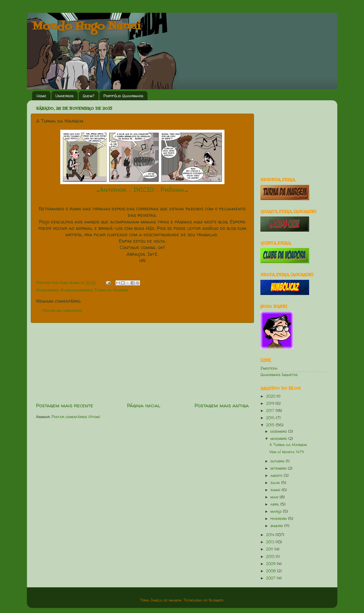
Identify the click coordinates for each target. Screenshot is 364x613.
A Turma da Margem (288, 445)
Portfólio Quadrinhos (123, 96)
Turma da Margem (111, 290)
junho (276, 490)
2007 (271, 578)
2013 (271, 542)
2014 (271, 535)
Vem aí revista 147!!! (287, 452)
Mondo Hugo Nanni (86, 27)
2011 (270, 549)
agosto (277, 476)
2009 (271, 564)
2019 (271, 403)
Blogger (216, 600)
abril (275, 504)
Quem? (88, 96)
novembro (279, 439)
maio (275, 497)
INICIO (144, 190)
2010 (271, 557)
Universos (65, 96)
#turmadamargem (76, 290)
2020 (271, 396)
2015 (271, 425)
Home (42, 96)
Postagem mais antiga (222, 405)
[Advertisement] (142, 362)
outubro (278, 461)
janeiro (277, 526)
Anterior (113, 190)
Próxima (173, 190)
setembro (279, 468)
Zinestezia (269, 368)
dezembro (279, 431)
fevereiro (279, 519)
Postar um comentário (62, 311)
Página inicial (144, 405)
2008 (272, 571)
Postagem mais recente (65, 405)
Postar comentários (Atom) (76, 417)
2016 (271, 418)
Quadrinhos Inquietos (279, 375)
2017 (271, 411)
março (277, 511)
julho (276, 483)
